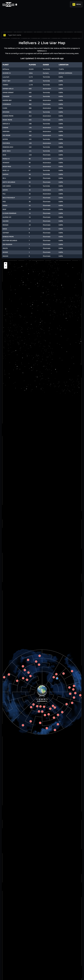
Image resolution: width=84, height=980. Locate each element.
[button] (42, 691)
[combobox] (44, 35)
